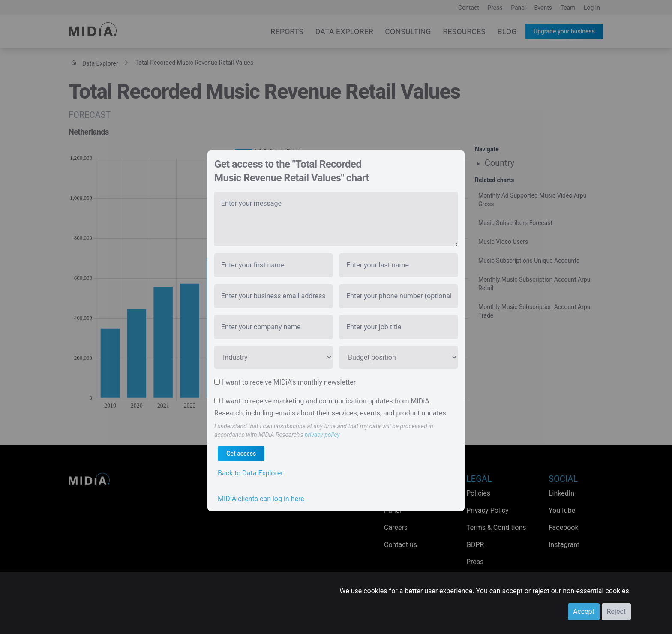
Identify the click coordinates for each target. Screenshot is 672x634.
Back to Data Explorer (250, 473)
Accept (584, 611)
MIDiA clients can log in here (261, 499)
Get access (241, 454)
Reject (616, 611)
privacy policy (322, 435)
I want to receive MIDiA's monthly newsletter (289, 382)
